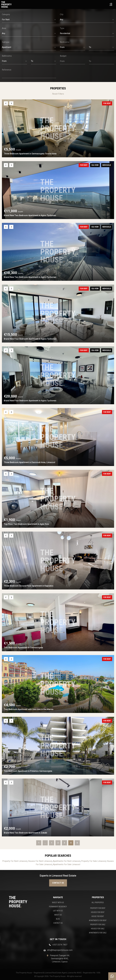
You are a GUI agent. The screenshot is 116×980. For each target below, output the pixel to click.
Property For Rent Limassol (15, 861)
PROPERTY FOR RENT (98, 908)
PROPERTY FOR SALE (98, 925)
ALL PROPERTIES (98, 903)
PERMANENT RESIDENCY (58, 907)
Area (4, 28)
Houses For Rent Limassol (40, 861)
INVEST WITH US (58, 903)
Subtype (6, 42)
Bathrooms (7, 56)
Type (62, 28)
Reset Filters (58, 94)
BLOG (58, 919)
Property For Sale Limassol (93, 861)
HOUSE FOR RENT (98, 916)
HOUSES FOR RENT (98, 912)
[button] (29, 20)
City (62, 14)
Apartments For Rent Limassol (67, 861)
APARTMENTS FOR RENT (98, 920)
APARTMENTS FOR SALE (98, 933)
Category (6, 14)
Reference (7, 70)
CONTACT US (58, 923)
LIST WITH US (58, 911)
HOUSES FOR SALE (98, 929)
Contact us (58, 883)
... (45, 843)
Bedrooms (65, 42)
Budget (63, 56)
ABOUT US (58, 915)
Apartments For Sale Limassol (67, 864)
